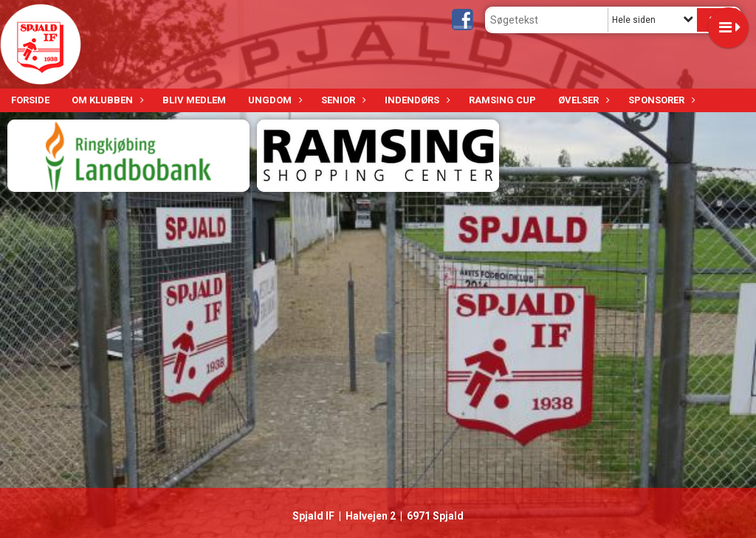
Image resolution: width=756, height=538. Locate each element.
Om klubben (106, 100)
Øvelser (582, 100)
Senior (342, 100)
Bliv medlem (194, 100)
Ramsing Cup (502, 100)
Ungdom (274, 100)
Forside (30, 100)
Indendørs (416, 100)
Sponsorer (660, 100)
